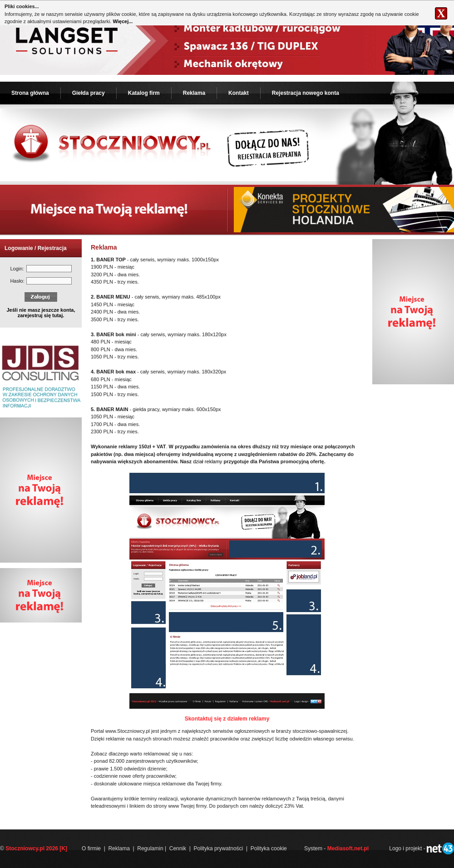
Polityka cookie (269, 848)
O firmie (91, 848)
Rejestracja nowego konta (306, 93)
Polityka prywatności (219, 848)
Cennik (178, 848)
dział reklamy (207, 461)
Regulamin (150, 848)
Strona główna (30, 93)
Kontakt (239, 93)
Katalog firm (144, 93)
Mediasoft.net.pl (348, 848)
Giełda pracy (89, 93)
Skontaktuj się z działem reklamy (227, 719)
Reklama (194, 93)
